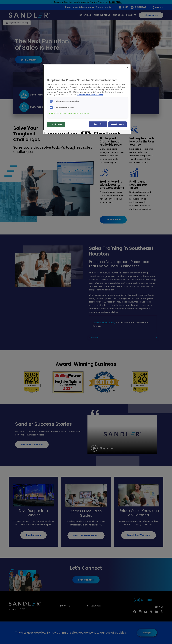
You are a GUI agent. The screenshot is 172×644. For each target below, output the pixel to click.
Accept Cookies (118, 124)
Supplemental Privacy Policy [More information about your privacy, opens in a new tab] (90, 95)
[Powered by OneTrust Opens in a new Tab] (53, 132)
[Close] (127, 68)
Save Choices (56, 124)
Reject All (98, 124)
